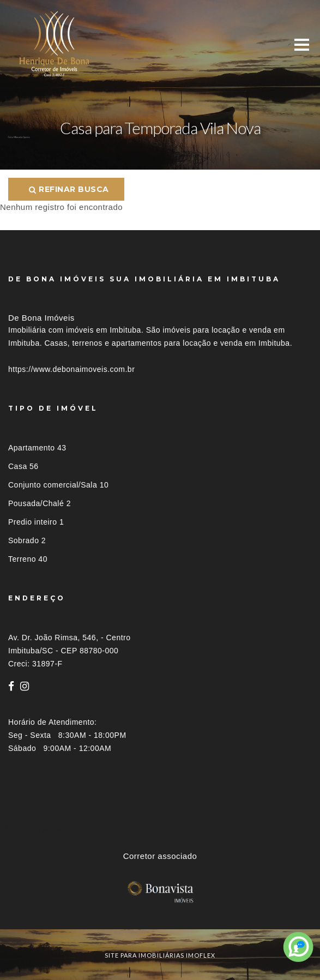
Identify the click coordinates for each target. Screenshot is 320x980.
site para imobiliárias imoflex (160, 955)
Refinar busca (69, 189)
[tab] (160, 829)
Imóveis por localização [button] (53, 829)
